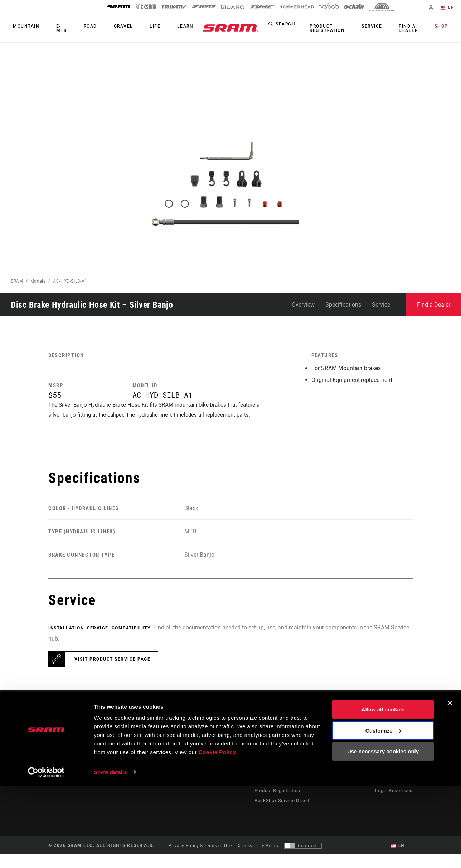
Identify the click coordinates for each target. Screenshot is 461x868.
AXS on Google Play (348, 764)
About (384, 754)
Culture (244, 764)
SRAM (17, 281)
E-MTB (57, 28)
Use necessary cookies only (383, 833)
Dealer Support (273, 764)
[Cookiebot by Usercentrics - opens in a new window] (46, 854)
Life (140, 28)
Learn (166, 28)
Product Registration (343, 28)
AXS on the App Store (350, 754)
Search (304, 27)
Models (38, 281)
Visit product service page (112, 673)
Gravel (113, 28)
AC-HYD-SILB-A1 (70, 281)
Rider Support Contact (281, 754)
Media (384, 764)
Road (84, 28)
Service (383, 27)
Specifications (343, 305)
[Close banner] (450, 785)
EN (450, 8)
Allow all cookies (383, 792)
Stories (244, 754)
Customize (383, 812)
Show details (110, 854)
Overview (303, 305)
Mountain (24, 28)
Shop (443, 27)
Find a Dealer (415, 28)
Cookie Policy (217, 834)
